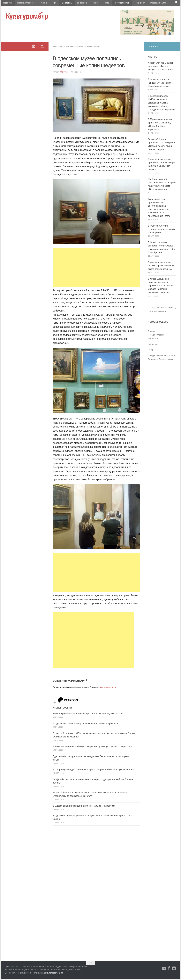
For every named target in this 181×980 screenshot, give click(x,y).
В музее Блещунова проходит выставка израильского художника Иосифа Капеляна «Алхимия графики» (161, 287)
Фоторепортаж (111, 3)
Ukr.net (151, 309)
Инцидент (128, 3)
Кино (87, 3)
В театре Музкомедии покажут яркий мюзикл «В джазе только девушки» (161, 267)
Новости (7, 3)
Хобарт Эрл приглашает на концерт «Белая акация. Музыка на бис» (88, 715)
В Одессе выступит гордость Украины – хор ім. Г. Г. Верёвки (84, 807)
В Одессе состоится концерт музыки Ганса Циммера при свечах (86, 725)
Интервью (76, 3)
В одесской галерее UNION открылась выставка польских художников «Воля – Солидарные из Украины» (162, 104)
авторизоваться (108, 689)
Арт (51, 3)
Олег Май (65, 73)
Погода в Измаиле (157, 357)
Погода (151, 332)
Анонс (42, 3)
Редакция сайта (145, 3)
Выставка (62, 3)
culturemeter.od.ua (53, 974)
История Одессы (24, 3)
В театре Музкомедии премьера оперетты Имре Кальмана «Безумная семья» (93, 771)
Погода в (156, 336)
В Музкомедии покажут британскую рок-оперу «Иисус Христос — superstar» (92, 748)
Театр (97, 3)
